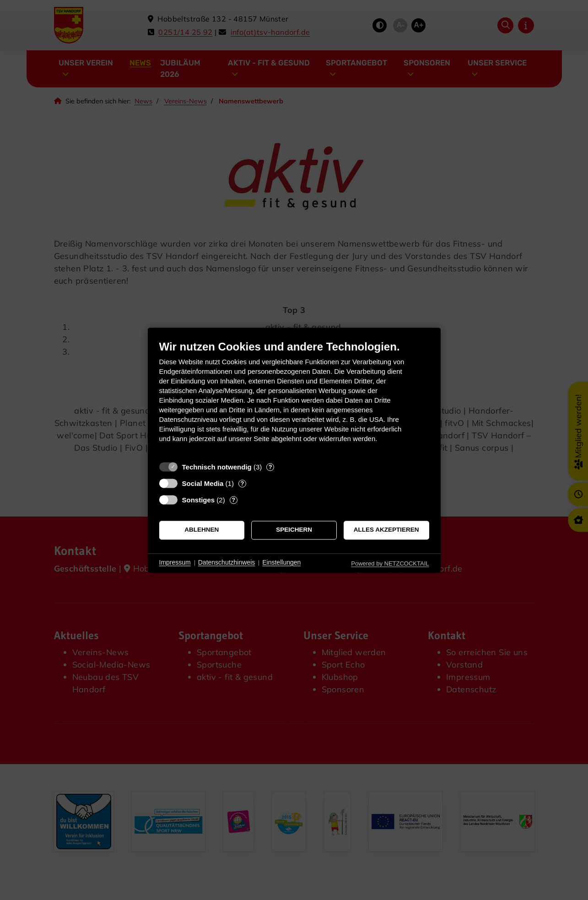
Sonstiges (199, 500)
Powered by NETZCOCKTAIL (390, 563)
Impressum (175, 563)
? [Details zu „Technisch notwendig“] (270, 467)
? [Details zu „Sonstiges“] (233, 500)
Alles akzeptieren (386, 530)
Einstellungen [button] (281, 563)
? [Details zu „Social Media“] (242, 483)
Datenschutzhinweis (227, 563)
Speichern (294, 530)
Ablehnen (202, 530)
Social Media (203, 483)
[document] (294, 398)
